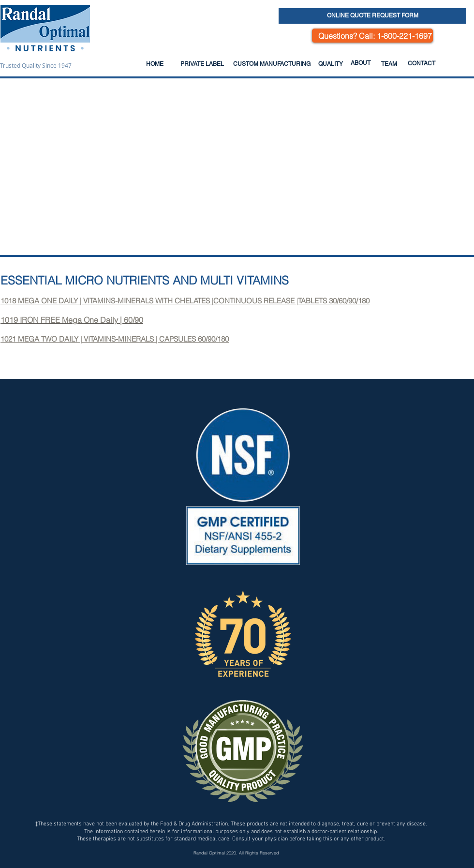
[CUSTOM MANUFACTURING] (272, 64)
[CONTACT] (422, 64)
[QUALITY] (330, 64)
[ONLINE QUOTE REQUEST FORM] (372, 16)
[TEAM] (389, 64)
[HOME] (155, 64)
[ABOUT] (360, 63)
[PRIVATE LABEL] (202, 64)
